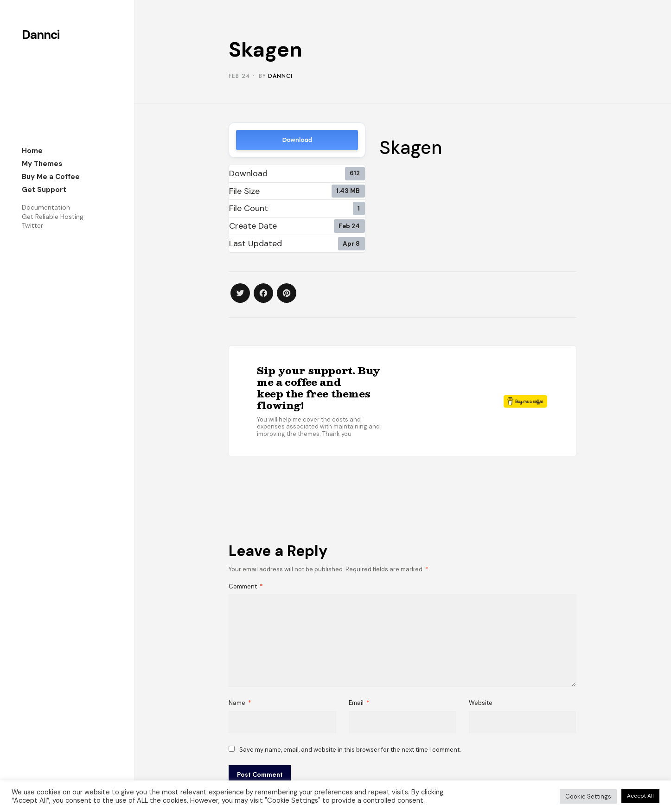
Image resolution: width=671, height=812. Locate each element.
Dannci (41, 35)
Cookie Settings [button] (588, 796)
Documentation (46, 207)
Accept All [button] (640, 796)
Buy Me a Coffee (51, 177)
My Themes (42, 164)
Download (297, 140)
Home (32, 151)
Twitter (32, 225)
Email (359, 703)
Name (240, 703)
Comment (246, 586)
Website (481, 703)
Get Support (44, 190)
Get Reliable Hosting (53, 217)
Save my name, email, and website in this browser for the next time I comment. (350, 750)
